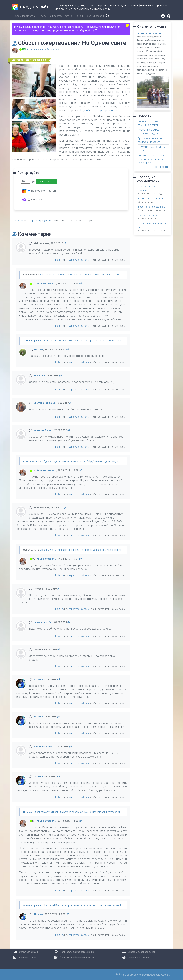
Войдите (19, 220)
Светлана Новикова (45, 403)
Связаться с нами (28, 952)
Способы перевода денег (141, 952)
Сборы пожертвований (26, 16)
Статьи (43, 16)
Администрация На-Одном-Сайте (46, 49)
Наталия (39, 349)
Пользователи (56, 16)
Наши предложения (138, 957)
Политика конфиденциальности (77, 957)
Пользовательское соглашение (77, 952)
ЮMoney (35, 199)
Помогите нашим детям (150, 33)
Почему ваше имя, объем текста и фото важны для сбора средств (152, 158)
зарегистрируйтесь (43, 220)
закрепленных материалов (61, 842)
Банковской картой (42, 191)
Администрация (28, 957)
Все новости (161, 165)
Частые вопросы (95, 16)
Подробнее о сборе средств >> (100, 110)
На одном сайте (31, 7)
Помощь (80, 16)
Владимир (40, 376)
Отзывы (69, 16)
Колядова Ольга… (44, 430)
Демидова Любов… (45, 747)
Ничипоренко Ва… (44, 622)
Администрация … (48, 283)
